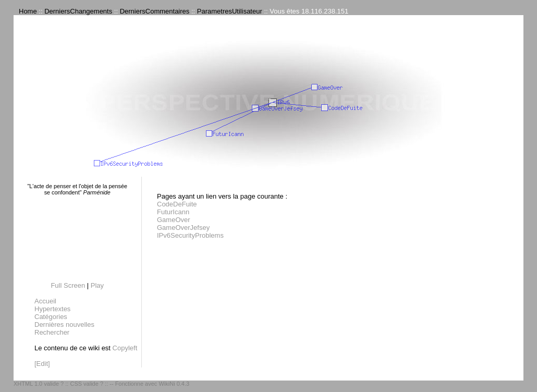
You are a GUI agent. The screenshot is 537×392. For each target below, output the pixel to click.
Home (28, 11)
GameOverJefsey (183, 228)
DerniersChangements (78, 11)
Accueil (45, 301)
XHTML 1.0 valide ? (39, 384)
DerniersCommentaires (155, 11)
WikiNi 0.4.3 (174, 384)
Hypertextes (52, 309)
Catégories (51, 317)
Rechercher (52, 332)
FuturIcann (173, 212)
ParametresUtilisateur (230, 11)
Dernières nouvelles (64, 324)
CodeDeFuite (177, 204)
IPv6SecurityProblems (190, 235)
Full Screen (68, 285)
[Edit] (42, 364)
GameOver (174, 220)
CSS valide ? (87, 384)
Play (97, 285)
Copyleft (125, 348)
